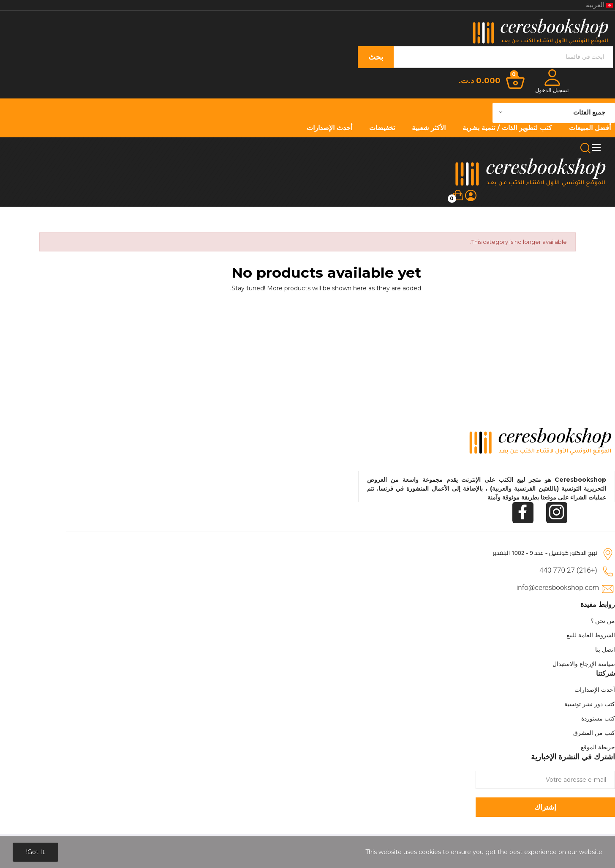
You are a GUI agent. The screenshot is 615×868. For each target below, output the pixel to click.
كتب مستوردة (598, 718)
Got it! (35, 852)
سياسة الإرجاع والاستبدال (584, 664)
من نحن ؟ (603, 621)
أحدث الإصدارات (595, 690)
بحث (376, 57)
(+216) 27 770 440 (568, 570)
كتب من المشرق (594, 733)
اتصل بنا (605, 650)
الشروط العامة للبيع (591, 635)
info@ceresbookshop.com (558, 587)
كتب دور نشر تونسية (590, 704)
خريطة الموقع (598, 747)
